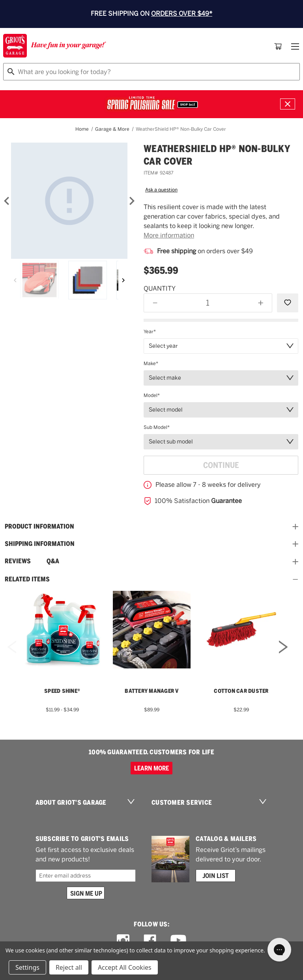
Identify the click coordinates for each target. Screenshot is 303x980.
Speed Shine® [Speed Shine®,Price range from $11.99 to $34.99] (62, 691)
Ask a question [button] (161, 190)
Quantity (160, 289)
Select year (163, 346)
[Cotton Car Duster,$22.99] (241, 630)
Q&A (53, 561)
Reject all (69, 967)
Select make (165, 378)
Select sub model (171, 442)
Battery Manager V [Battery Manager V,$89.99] (151, 691)
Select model (166, 410)
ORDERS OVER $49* (182, 14)
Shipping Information (151, 544)
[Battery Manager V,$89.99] (152, 630)
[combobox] (151, 72)
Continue (221, 465)
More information (169, 235)
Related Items (151, 579)
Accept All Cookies (125, 967)
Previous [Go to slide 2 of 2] (12, 657)
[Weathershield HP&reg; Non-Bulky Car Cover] (69, 201)
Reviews (18, 561)
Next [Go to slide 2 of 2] (283, 657)
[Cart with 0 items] (278, 46)
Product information (151, 527)
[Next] (132, 201)
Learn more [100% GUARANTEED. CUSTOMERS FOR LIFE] (151, 768)
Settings (27, 967)
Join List (216, 876)
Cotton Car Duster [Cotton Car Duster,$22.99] (241, 691)
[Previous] (15, 280)
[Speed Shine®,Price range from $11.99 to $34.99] (62, 630)
